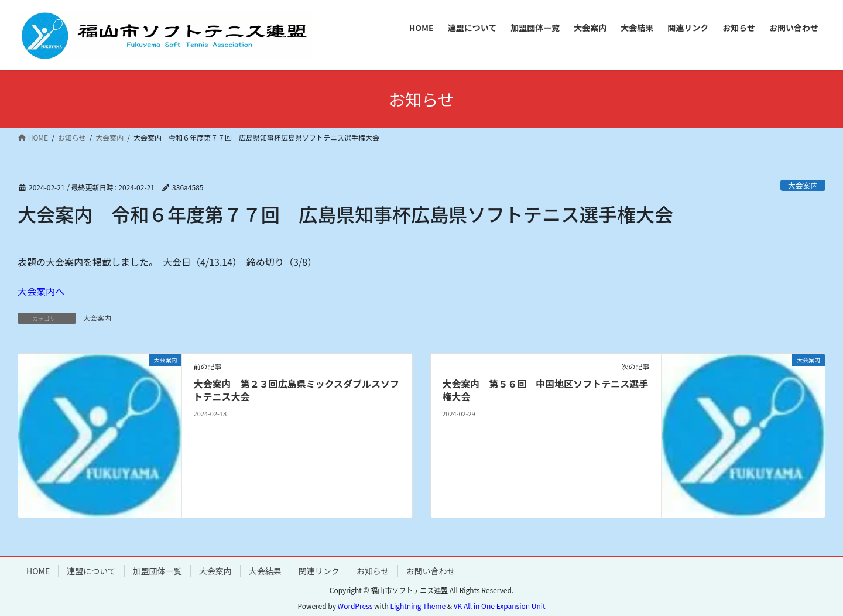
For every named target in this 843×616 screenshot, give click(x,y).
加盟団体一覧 (157, 571)
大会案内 (803, 185)
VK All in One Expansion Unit (500, 606)
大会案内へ (41, 291)
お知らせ (373, 571)
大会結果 (265, 571)
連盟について (91, 571)
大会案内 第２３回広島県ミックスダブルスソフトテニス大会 (297, 390)
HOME (38, 571)
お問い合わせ (431, 571)
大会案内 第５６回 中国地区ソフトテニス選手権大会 (545, 390)
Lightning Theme (418, 606)
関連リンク (319, 571)
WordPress (355, 606)
